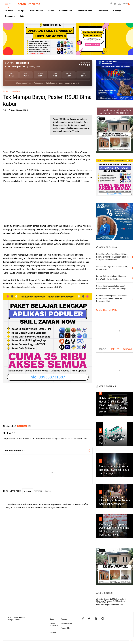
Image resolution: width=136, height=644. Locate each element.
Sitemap (53, 633)
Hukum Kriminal (85, 11)
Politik (51, 11)
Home (9, 11)
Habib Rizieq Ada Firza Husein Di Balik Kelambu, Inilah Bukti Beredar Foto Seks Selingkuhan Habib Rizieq (113, 405)
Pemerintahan (37, 11)
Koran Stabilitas (29, 4)
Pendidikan (103, 11)
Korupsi (22, 11)
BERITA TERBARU (107, 310)
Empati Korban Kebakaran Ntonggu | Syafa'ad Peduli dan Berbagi (114, 470)
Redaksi (64, 619)
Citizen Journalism (54, 625)
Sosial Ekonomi (66, 11)
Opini (22, 16)
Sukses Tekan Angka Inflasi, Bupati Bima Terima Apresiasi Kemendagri (114, 500)
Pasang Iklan (66, 628)
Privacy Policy (66, 624)
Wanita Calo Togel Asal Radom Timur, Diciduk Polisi (112, 439)
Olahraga (117, 11)
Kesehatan (10, 16)
